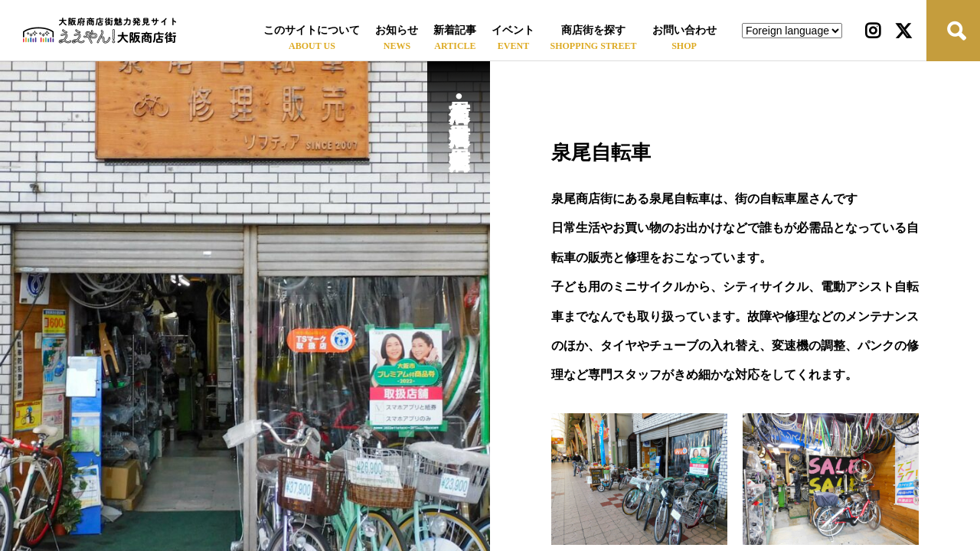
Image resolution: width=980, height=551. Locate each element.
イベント (513, 30)
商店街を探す (593, 30)
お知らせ (397, 30)
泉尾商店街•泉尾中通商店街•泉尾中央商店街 (459, 108)
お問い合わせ (684, 30)
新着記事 (455, 30)
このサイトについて (312, 30)
